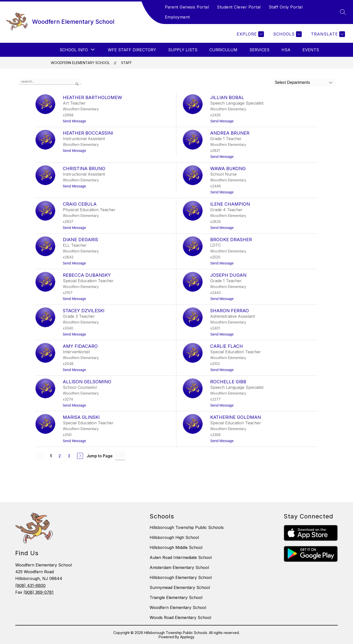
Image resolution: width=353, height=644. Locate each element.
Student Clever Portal (239, 7)
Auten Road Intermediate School (181, 557)
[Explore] (250, 34)
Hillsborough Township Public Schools (187, 527)
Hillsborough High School (174, 537)
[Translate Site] (327, 34)
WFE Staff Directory (132, 50)
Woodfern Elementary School (80, 63)
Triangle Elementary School (176, 597)
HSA (286, 50)
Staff (126, 63)
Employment (177, 17)
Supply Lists (183, 50)
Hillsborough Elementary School (181, 577)
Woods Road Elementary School (180, 617)
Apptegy (187, 637)
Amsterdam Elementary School (179, 567)
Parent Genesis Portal (187, 7)
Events (311, 50)
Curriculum (223, 50)
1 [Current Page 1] (51, 456)
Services (259, 50)
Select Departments (292, 82)
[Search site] (343, 12)
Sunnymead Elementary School (180, 587)
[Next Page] (80, 456)
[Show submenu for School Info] (74, 50)
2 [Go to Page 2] (60, 456)
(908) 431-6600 (30, 585)
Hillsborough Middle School (176, 547)
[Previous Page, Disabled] (40, 456)
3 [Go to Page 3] (69, 456)
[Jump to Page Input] (120, 456)
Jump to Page (100, 456)
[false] (50, 82)
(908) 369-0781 (39, 592)
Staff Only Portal (286, 7)
